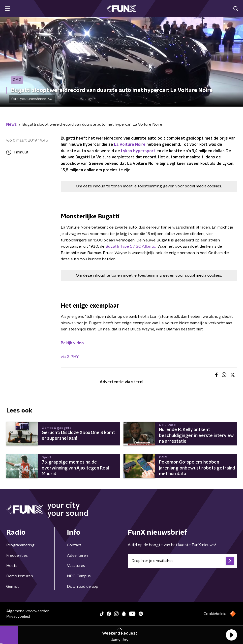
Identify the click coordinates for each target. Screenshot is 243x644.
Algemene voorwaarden (28, 611)
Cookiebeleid (215, 614)
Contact (74, 545)
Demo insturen (20, 576)
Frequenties (17, 556)
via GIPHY (70, 357)
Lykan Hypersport (138, 151)
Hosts (12, 566)
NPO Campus (79, 576)
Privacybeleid (18, 616)
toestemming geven (156, 186)
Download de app (83, 586)
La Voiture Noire (130, 145)
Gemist (13, 586)
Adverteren (77, 556)
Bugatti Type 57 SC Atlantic (131, 246)
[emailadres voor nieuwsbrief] (182, 561)
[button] (231, 635)
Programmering (20, 545)
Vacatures (76, 566)
